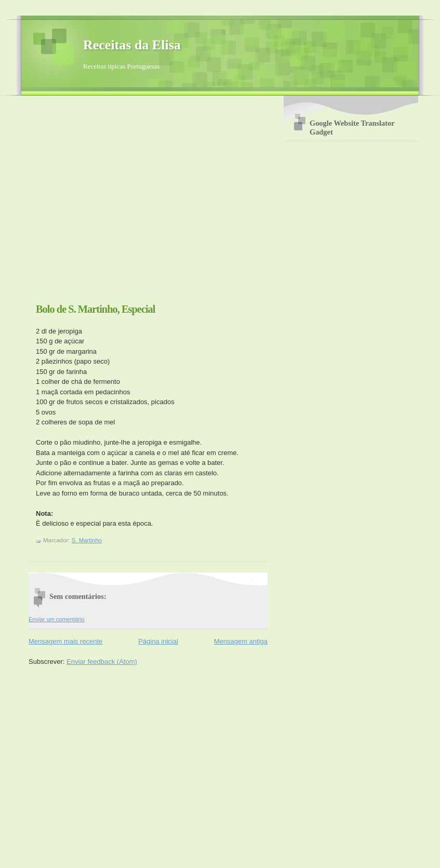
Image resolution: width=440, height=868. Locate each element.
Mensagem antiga (241, 641)
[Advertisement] (97, 203)
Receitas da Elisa (132, 45)
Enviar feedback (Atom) (102, 662)
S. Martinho (87, 540)
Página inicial (158, 641)
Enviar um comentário (56, 619)
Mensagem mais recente (65, 641)
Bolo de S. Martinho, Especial (96, 309)
